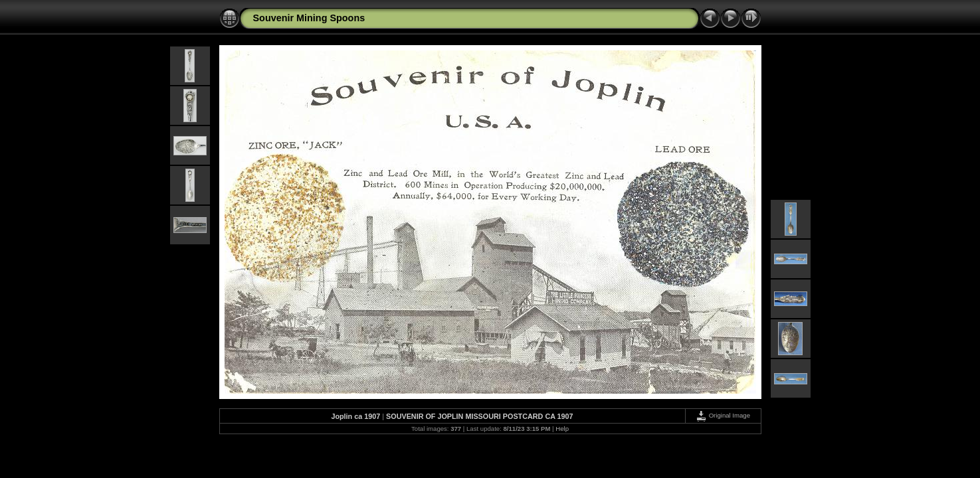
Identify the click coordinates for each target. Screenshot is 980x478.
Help (562, 429)
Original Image (723, 415)
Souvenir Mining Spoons (309, 18)
